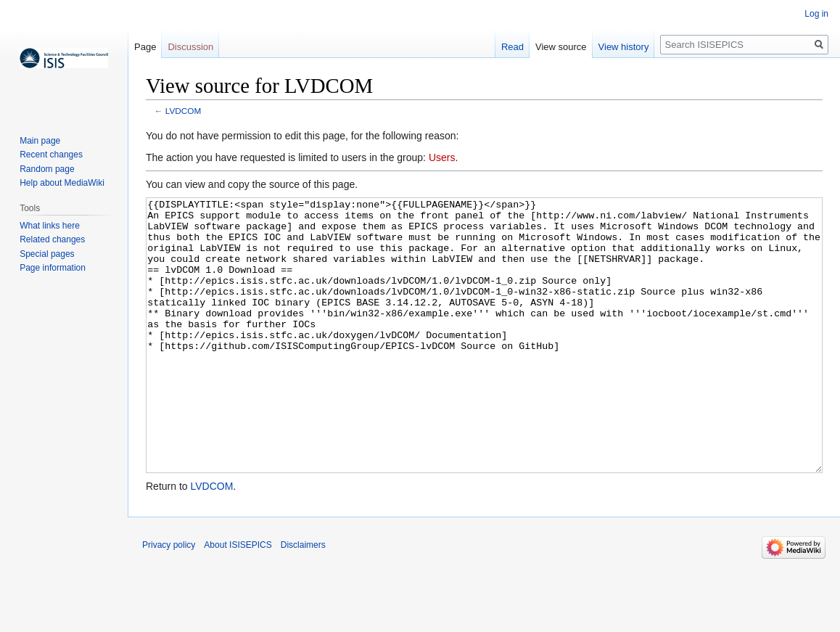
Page (145, 47)
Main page (40, 141)
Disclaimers (303, 599)
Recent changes (51, 155)
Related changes (52, 239)
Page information (53, 268)
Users (442, 157)
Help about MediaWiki (62, 183)
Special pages (47, 254)
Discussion (190, 47)
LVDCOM (183, 111)
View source (561, 47)
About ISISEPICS (238, 599)
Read (512, 47)
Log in (816, 14)
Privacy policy (169, 599)
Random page (47, 169)
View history (624, 47)
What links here (50, 226)
